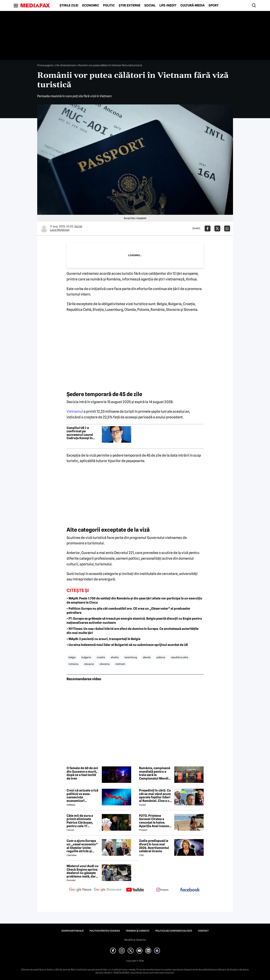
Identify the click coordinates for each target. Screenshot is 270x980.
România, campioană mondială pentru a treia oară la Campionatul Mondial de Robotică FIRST (155, 773)
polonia (161, 657)
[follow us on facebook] (190, 890)
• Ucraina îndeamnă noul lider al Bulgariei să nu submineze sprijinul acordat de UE (127, 645)
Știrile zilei (69, 5)
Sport (214, 5)
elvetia (115, 657)
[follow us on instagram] (163, 890)
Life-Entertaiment (65, 65)
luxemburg (131, 657)
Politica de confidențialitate (174, 931)
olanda (147, 657)
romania (73, 664)
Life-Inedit (168, 5)
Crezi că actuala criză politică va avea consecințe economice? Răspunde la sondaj (82, 796)
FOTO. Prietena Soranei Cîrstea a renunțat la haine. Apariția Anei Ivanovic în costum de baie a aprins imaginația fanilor (155, 821)
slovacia (89, 664)
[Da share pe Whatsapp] (227, 228)
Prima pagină (45, 65)
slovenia (105, 664)
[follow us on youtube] (135, 890)
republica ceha (179, 657)
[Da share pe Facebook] (208, 228)
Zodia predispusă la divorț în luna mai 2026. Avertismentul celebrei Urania (154, 846)
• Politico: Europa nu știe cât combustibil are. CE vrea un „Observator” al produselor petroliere (128, 611)
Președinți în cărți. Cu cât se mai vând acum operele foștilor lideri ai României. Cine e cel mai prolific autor (156, 796)
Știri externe (130, 5)
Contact (203, 931)
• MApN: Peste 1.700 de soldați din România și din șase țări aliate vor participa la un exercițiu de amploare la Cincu (134, 600)
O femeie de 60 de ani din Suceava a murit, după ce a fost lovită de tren (82, 773)
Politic (109, 5)
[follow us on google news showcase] (108, 890)
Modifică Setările (135, 940)
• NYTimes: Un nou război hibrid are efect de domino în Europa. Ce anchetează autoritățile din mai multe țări (133, 631)
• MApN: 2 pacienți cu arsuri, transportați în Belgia (103, 639)
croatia (101, 657)
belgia (72, 657)
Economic (91, 5)
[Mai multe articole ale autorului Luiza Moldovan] (44, 228)
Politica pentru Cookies (105, 931)
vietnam (120, 664)
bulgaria (86, 657)
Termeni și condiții (138, 931)
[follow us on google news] (80, 890)
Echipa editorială (73, 931)
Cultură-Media (192, 5)
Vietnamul (75, 411)
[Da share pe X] (217, 228)
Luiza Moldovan (60, 230)
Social (150, 5)
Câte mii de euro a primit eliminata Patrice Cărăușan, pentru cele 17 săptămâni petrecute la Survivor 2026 (82, 821)
